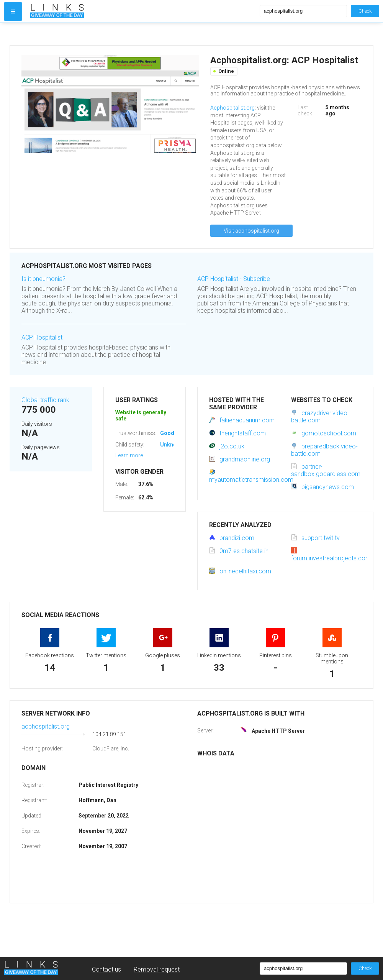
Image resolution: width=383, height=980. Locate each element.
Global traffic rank (45, 400)
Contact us (106, 969)
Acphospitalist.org (232, 108)
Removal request (157, 969)
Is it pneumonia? (43, 279)
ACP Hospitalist (42, 337)
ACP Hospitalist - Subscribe (234, 279)
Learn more (129, 455)
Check (365, 11)
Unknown (172, 445)
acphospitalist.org (46, 726)
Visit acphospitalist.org (251, 231)
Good (167, 433)
